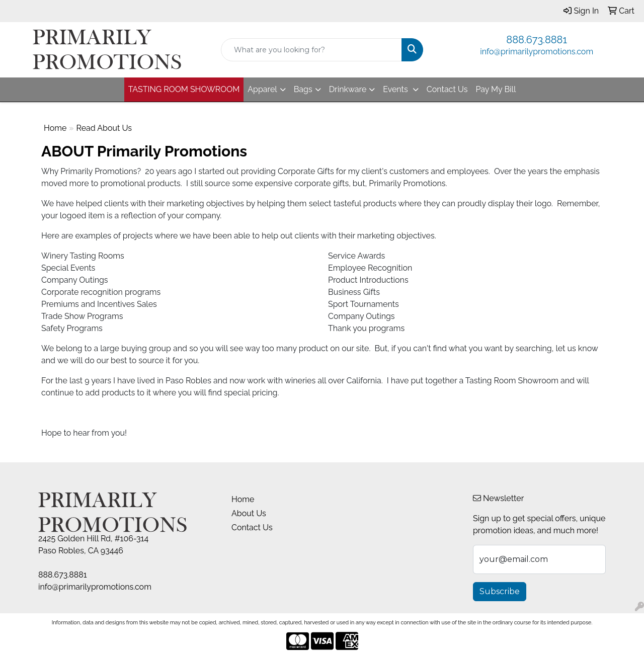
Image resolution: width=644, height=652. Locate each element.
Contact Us (447, 89)
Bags (303, 89)
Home (55, 128)
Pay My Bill (496, 89)
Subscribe (500, 591)
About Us (249, 513)
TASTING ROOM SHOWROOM (184, 89)
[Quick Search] (312, 50)
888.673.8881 (537, 40)
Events (396, 89)
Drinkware (348, 89)
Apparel (262, 89)
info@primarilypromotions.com (537, 52)
